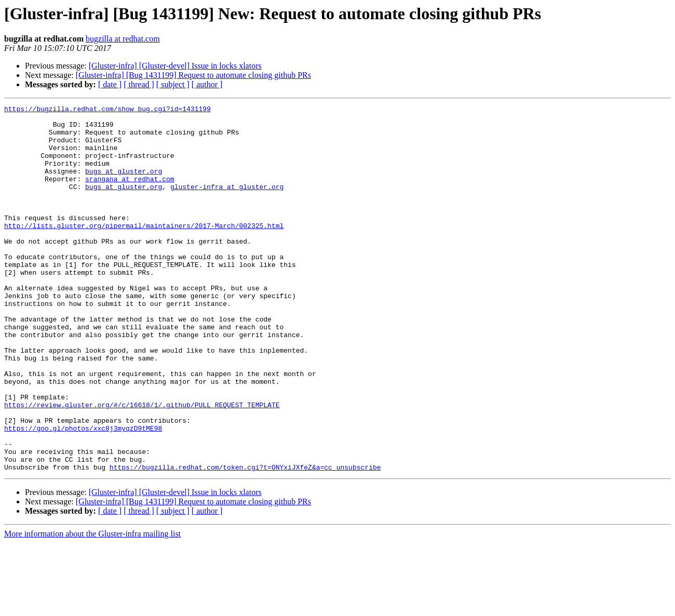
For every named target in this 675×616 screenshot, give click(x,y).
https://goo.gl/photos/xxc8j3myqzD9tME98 (83, 493)
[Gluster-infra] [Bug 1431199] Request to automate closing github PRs (193, 75)
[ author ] (207, 84)
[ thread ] (139, 84)
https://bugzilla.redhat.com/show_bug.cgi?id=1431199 (107, 110)
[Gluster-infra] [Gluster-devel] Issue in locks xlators (175, 66)
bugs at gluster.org (124, 185)
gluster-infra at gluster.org (227, 204)
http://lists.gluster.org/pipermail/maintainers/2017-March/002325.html (144, 250)
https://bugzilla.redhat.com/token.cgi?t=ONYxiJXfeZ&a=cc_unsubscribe (245, 540)
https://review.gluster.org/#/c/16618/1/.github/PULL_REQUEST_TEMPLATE (142, 465)
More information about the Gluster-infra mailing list (92, 607)
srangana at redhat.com (130, 194)
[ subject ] (173, 84)
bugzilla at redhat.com (123, 39)
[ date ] (110, 84)
